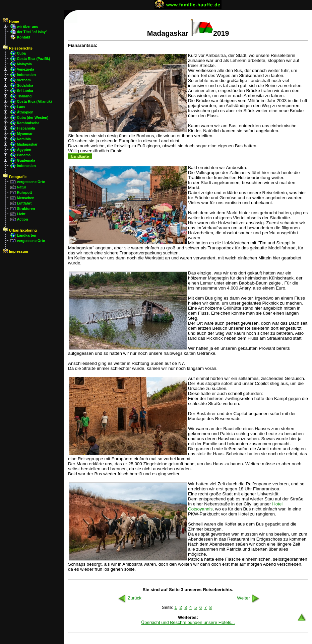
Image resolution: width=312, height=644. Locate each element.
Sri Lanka (25, 91)
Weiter (249, 598)
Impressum (15, 251)
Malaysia (24, 64)
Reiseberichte (18, 48)
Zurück (129, 598)
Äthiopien (25, 112)
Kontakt (23, 37)
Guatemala (26, 160)
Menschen (25, 198)
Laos (21, 107)
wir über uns (27, 26)
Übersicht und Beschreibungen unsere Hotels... (188, 622)
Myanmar (25, 134)
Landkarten (26, 235)
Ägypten (24, 150)
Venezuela (25, 69)
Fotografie (15, 177)
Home (11, 21)
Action (22, 219)
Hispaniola (26, 128)
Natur (21, 187)
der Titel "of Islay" (32, 32)
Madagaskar (27, 144)
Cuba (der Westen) (33, 117)
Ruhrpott (24, 192)
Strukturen (26, 209)
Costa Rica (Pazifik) (33, 59)
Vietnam (24, 80)
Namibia (24, 139)
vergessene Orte (31, 182)
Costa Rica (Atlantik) (34, 101)
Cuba (21, 53)
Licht (21, 214)
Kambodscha (28, 123)
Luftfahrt (24, 203)
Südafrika (25, 85)
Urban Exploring (20, 230)
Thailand (24, 96)
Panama (24, 155)
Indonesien (26, 75)
